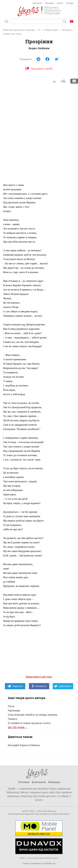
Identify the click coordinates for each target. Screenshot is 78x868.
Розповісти (39, 686)
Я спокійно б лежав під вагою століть (29, 723)
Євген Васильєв (49, 811)
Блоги (60, 3)
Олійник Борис (51, 30)
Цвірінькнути (63, 686)
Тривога (12, 719)
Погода (70, 3)
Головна (24, 782)
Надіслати (15, 686)
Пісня (11, 706)
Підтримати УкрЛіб (39, 69)
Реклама (49, 3)
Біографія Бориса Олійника (24, 745)
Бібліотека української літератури (19, 30)
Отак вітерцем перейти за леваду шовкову (33, 715)
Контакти (37, 3)
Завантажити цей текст (39, 677)
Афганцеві (14, 711)
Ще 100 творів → (18, 727)
